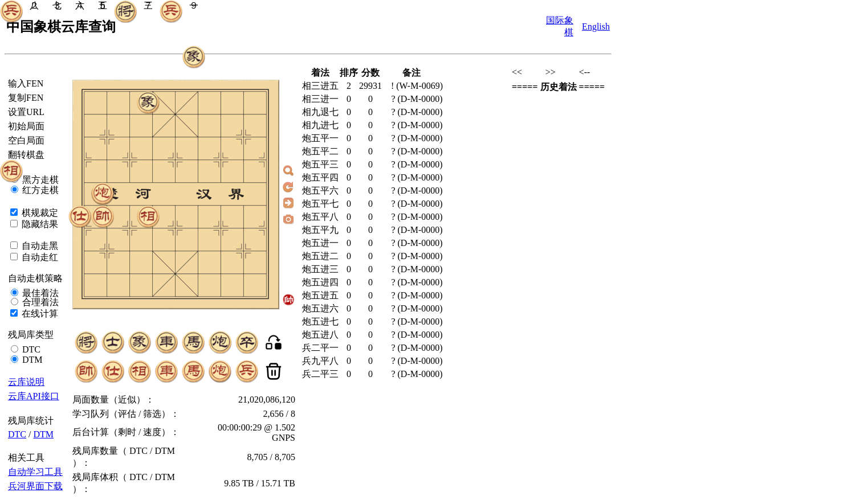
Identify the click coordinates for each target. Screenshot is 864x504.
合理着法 (39, 302)
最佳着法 (39, 293)
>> (551, 72)
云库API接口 (34, 396)
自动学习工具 (35, 472)
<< (517, 72)
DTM (31, 360)
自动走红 (39, 257)
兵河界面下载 (35, 486)
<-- (585, 72)
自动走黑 (39, 246)
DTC (30, 349)
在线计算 (39, 314)
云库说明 (26, 382)
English (596, 26)
